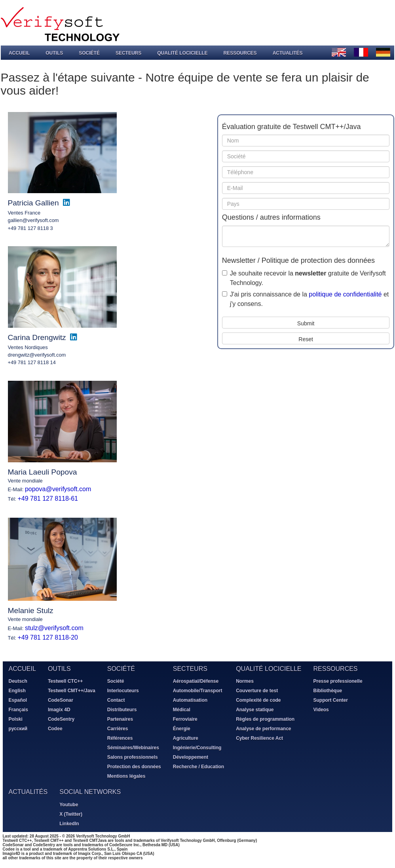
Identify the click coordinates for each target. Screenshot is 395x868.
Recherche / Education (198, 767)
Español (18, 700)
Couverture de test (257, 691)
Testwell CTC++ (65, 681)
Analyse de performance (263, 729)
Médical (181, 710)
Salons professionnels (132, 757)
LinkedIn (69, 823)
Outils (54, 53)
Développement (190, 757)
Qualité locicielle (182, 53)
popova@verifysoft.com (58, 489)
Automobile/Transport (197, 691)
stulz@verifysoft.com (54, 628)
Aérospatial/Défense (195, 681)
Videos (321, 710)
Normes (245, 681)
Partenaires (120, 719)
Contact (116, 700)
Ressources (240, 53)
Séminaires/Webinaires (133, 748)
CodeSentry (61, 719)
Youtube (69, 804)
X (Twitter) (71, 814)
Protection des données (134, 767)
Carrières (117, 729)
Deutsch (18, 681)
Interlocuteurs (123, 691)
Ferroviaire (185, 719)
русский (18, 729)
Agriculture (185, 738)
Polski (15, 719)
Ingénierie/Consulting (197, 748)
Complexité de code (258, 700)
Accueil (19, 53)
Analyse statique (255, 710)
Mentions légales (126, 776)
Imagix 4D (59, 710)
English (17, 691)
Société (89, 53)
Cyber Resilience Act (259, 738)
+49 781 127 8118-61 (48, 499)
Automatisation (190, 700)
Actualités (287, 53)
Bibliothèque (328, 691)
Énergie (181, 729)
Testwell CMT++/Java (71, 691)
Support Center (330, 700)
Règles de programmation (265, 719)
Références (120, 738)
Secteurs (128, 53)
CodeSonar (60, 700)
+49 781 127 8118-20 (48, 637)
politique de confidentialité (345, 294)
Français (18, 710)
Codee (55, 729)
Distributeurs (122, 710)
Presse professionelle (338, 681)
